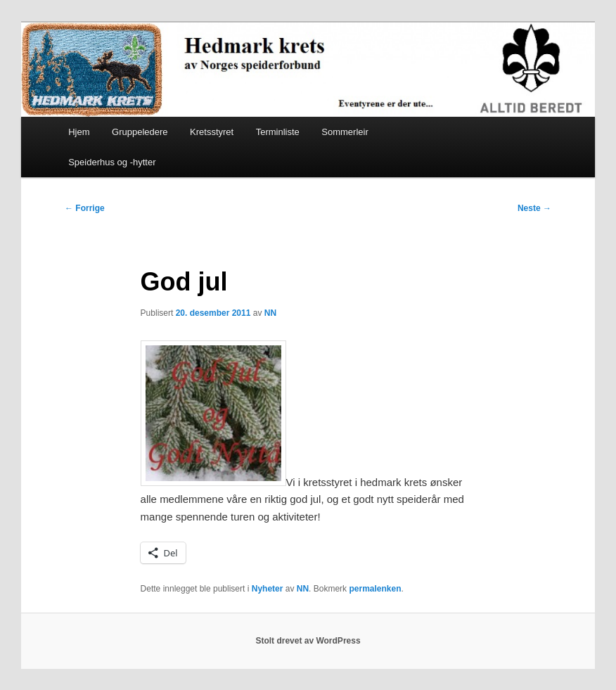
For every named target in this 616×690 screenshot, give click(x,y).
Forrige (85, 208)
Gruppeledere (140, 132)
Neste (534, 208)
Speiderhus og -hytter (112, 162)
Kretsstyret (212, 132)
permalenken (375, 589)
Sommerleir (345, 132)
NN (270, 313)
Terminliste (278, 132)
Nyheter (268, 589)
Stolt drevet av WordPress (308, 641)
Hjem (79, 132)
